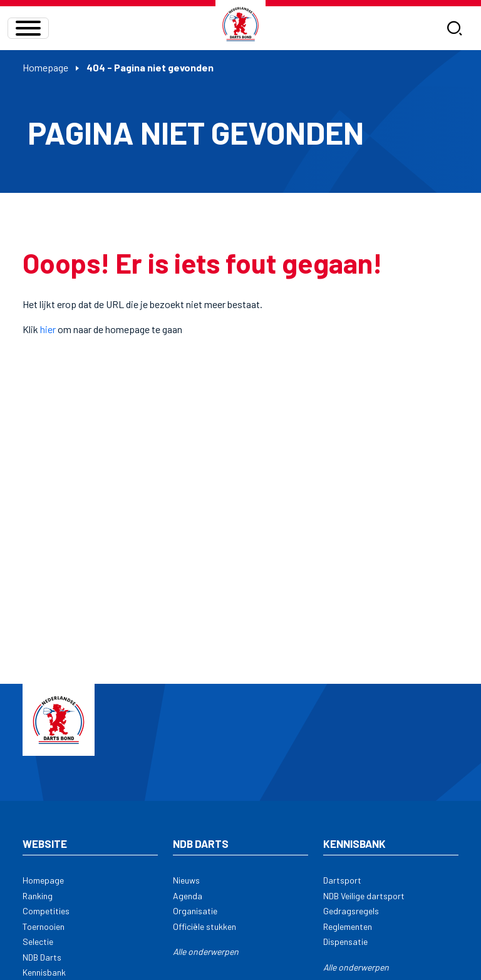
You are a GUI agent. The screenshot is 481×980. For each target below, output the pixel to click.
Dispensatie (345, 941)
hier (48, 329)
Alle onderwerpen (206, 952)
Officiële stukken (204, 926)
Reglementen (348, 926)
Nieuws (186, 880)
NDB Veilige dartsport (364, 896)
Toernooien (44, 926)
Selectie (38, 941)
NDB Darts (42, 957)
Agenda (188, 896)
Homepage (45, 67)
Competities (46, 911)
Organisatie (195, 911)
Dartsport (342, 880)
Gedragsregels (351, 911)
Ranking (38, 896)
